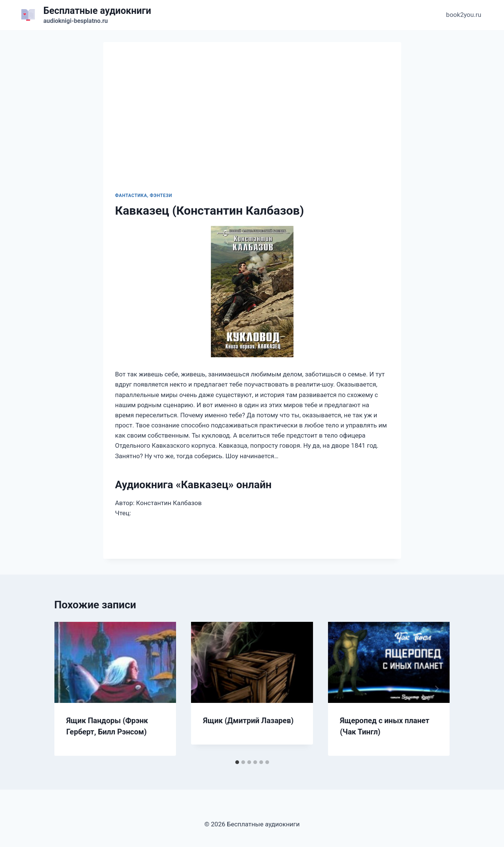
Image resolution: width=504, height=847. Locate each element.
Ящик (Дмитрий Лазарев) (248, 721)
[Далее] (436, 689)
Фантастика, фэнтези (144, 196)
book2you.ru (464, 15)
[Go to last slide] (68, 689)
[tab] (237, 762)
